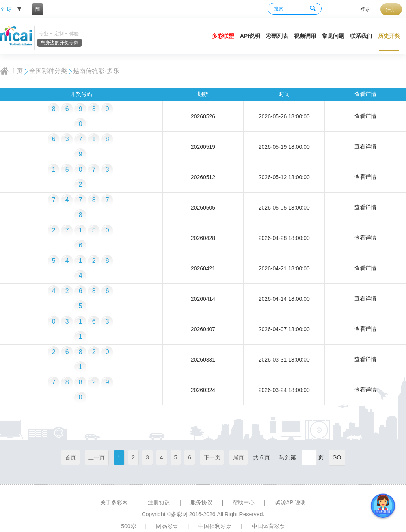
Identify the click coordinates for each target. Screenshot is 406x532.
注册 (391, 9)
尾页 (238, 457)
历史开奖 (389, 36)
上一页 (97, 457)
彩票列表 (277, 36)
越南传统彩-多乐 (96, 71)
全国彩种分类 (48, 71)
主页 (17, 71)
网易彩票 (167, 526)
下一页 (212, 457)
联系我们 (361, 36)
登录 (365, 9)
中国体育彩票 (268, 526)
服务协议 (201, 502)
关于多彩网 (114, 502)
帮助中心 (244, 502)
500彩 (128, 526)
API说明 (250, 36)
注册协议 (159, 502)
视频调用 (305, 36)
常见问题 (333, 36)
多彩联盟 (223, 36)
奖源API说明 (291, 502)
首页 (71, 457)
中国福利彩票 (215, 526)
